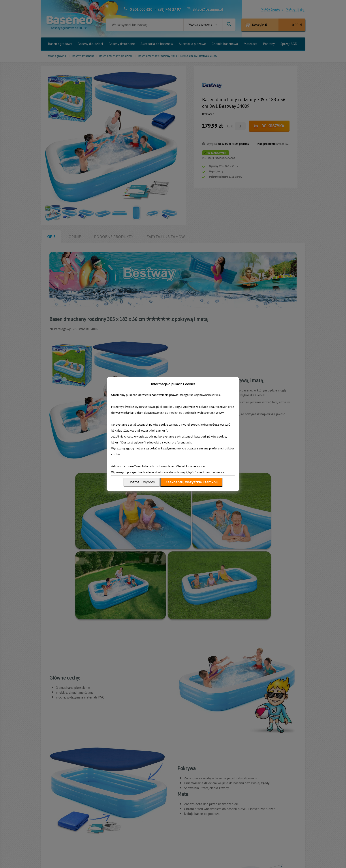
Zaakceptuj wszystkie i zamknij (191, 482)
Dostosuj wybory (142, 482)
